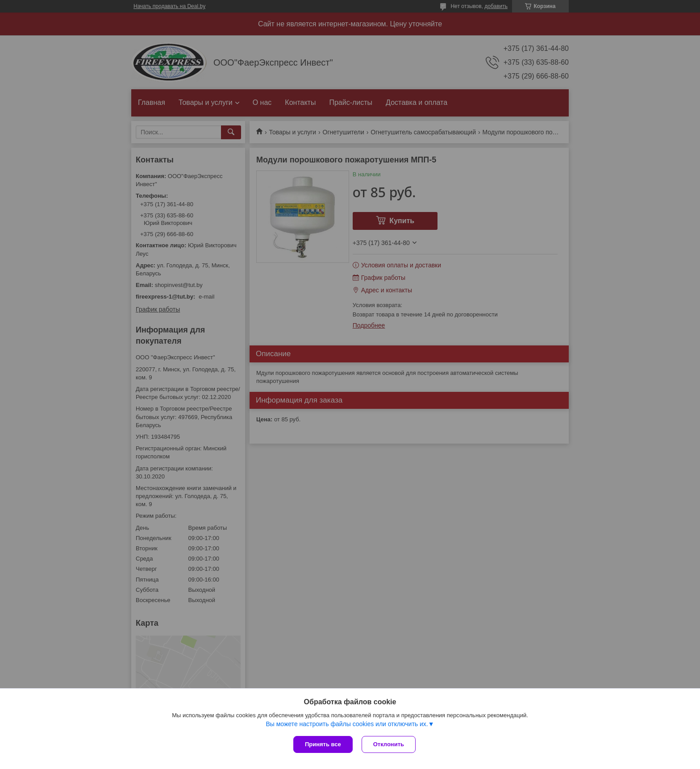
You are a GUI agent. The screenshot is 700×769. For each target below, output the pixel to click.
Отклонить (389, 744)
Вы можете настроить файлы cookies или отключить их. (347, 724)
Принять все (323, 744)
